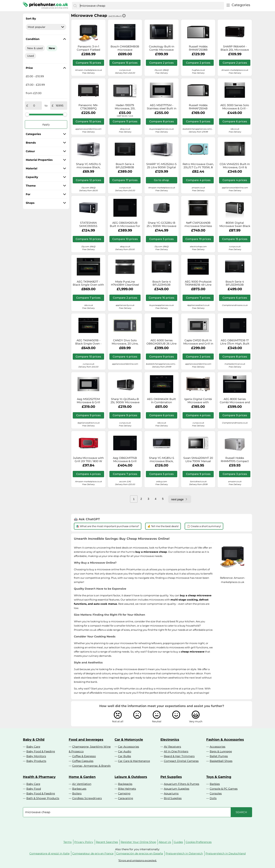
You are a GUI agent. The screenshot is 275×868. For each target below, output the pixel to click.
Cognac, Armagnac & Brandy (91, 766)
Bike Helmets (127, 789)
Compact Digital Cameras (181, 761)
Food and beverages (86, 740)
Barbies (215, 784)
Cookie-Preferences (199, 842)
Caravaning (126, 798)
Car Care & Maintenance (134, 761)
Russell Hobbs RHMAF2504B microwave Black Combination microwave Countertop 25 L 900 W (198, 107)
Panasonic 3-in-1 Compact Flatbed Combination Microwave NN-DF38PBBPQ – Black (88, 48)
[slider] (27, 114)
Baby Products (36, 761)
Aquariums (171, 793)
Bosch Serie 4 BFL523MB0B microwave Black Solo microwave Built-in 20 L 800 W (125, 166)
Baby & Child (34, 740)
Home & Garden (82, 777)
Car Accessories (129, 747)
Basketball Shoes (221, 761)
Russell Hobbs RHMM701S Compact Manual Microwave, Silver (235, 460)
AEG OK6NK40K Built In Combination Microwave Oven (161, 401)
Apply (46, 124)
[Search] (75, 6)
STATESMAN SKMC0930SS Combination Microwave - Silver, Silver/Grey (88, 224)
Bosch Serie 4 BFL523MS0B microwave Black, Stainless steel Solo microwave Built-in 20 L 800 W (161, 283)
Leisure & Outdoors (131, 777)
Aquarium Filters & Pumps (182, 784)
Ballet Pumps (219, 756)
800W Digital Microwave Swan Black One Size (235, 224)
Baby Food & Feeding (41, 751)
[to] (60, 106)
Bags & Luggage (221, 751)
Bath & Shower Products (43, 798)
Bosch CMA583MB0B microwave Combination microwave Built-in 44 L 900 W (125, 48)
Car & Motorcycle (129, 740)
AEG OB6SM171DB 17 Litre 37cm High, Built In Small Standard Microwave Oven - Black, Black (235, 342)
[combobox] (151, 6)
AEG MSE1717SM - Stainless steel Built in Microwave (162, 107)
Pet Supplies (171, 777)
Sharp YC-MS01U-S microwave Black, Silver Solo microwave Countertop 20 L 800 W (88, 166)
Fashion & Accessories (225, 740)
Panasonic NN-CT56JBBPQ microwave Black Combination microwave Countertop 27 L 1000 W (88, 107)
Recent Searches (107, 842)
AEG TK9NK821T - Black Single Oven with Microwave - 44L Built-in (88, 283)
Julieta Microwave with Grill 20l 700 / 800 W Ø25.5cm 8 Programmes (88, 460)
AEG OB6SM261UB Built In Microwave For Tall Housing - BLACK (125, 224)
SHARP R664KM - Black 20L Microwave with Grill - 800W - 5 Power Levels (235, 48)
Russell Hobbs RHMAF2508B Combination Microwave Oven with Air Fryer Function (198, 48)
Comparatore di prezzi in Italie (49, 853)
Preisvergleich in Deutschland (226, 853)
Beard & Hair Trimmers (179, 756)
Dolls (213, 798)
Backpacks (125, 784)
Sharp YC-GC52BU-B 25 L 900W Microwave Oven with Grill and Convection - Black (161, 224)
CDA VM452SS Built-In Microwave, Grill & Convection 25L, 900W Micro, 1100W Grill (235, 166)
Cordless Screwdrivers (87, 798)
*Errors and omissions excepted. (137, 860)
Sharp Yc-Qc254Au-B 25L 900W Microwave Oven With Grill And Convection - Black (125, 401)
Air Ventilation (82, 784)
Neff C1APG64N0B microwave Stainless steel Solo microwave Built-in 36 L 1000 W (198, 224)
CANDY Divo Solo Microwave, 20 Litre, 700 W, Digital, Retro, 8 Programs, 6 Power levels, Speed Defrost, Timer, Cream (125, 342)
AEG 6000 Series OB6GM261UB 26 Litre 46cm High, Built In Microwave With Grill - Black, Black (161, 342)
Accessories (218, 747)
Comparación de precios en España (140, 853)
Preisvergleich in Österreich (184, 853)
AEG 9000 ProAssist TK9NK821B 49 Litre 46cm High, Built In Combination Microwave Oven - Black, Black (198, 283)
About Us (165, 842)
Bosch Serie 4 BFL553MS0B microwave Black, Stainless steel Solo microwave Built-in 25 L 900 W (235, 283)
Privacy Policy (84, 842)
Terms (68, 842)
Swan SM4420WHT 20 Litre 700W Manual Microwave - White (198, 460)
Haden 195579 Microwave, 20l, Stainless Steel (125, 107)
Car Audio (125, 751)
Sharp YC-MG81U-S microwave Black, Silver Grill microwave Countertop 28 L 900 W (162, 460)
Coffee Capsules (83, 761)
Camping (124, 793)
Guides (178, 842)
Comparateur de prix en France (93, 853)
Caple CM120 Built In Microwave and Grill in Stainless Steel (198, 342)
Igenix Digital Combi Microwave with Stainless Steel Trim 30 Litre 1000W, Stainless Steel (198, 401)
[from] (34, 106)
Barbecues (79, 789)
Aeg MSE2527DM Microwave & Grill (88, 401)
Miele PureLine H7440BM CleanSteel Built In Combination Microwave (125, 283)
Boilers (77, 793)
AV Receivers (172, 747)
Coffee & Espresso (84, 756)
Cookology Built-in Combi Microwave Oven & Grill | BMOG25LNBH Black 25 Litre (161, 48)
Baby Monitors (36, 756)
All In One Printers (176, 751)
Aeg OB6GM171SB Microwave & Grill (125, 460)
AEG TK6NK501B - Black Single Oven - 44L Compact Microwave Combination (88, 342)
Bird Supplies (173, 798)
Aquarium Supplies (177, 789)
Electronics (170, 740)
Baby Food (34, 789)
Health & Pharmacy (39, 777)
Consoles (216, 793)
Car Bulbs (125, 756)
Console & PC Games (224, 789)
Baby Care (33, 747)
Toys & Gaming (219, 777)
